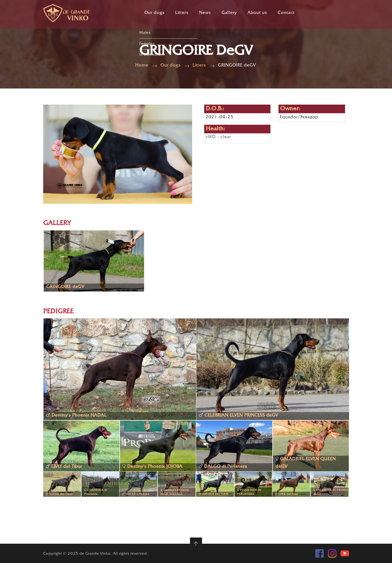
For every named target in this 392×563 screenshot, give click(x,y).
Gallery (229, 13)
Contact (286, 13)
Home (142, 66)
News (205, 13)
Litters (182, 13)
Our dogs (154, 13)
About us (257, 13)
